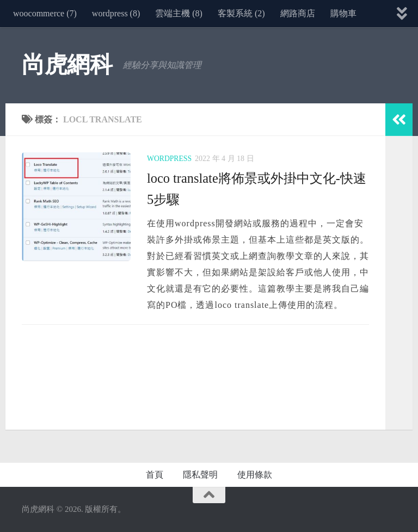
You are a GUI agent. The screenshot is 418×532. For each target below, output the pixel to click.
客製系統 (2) (241, 13)
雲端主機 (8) (179, 13)
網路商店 (298, 13)
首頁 (155, 475)
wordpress (170, 159)
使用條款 (255, 475)
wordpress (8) (116, 13)
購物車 (343, 13)
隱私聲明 (200, 475)
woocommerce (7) (45, 13)
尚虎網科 (67, 65)
